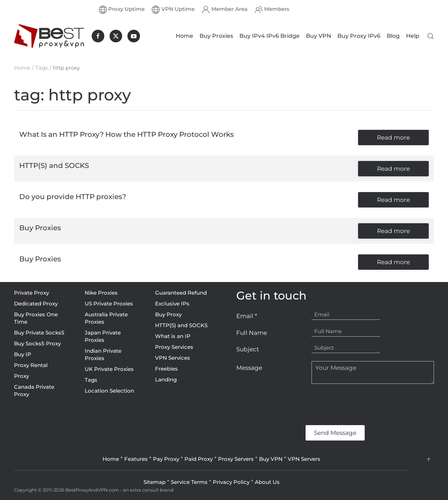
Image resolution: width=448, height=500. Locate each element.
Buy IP (23, 354)
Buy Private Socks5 (39, 333)
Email (247, 316)
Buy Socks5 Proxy (37, 343)
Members (272, 9)
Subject (248, 349)
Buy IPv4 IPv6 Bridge (269, 36)
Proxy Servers (236, 459)
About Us (267, 482)
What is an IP (173, 336)
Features (136, 459)
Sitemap (155, 482)
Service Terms (189, 482)
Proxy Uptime (122, 9)
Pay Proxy (166, 459)
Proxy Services (174, 347)
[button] (430, 36)
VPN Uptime (173, 9)
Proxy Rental (31, 365)
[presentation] (289, 404)
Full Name (252, 333)
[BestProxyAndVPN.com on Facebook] (98, 36)
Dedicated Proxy (36, 304)
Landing (166, 379)
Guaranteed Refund (181, 293)
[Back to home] (49, 36)
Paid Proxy (199, 459)
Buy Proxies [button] (216, 36)
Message (249, 368)
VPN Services (173, 358)
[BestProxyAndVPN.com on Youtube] (134, 36)
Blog (393, 36)
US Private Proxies (109, 304)
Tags (91, 380)
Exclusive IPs (172, 304)
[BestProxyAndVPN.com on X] (116, 36)
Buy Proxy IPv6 (359, 36)
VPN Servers (304, 459)
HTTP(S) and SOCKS (181, 325)
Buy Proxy (168, 314)
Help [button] (413, 36)
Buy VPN (318, 36)
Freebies (166, 369)
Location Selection (109, 391)
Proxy (22, 376)
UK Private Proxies (109, 369)
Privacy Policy (231, 482)
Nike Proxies (101, 293)
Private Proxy (31, 293)
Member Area (225, 9)
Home (184, 36)
